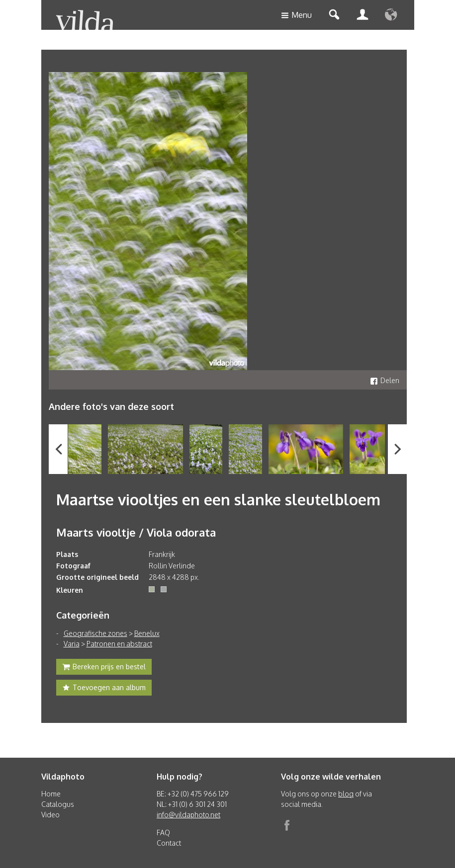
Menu (296, 16)
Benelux (147, 633)
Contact (169, 843)
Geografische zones (95, 633)
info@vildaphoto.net (188, 815)
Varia (72, 644)
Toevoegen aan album (104, 689)
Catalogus (58, 804)
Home (51, 794)
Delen (385, 380)
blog (346, 794)
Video (50, 815)
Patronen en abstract (119, 644)
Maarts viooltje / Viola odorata (136, 532)
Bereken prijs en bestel (104, 668)
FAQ (163, 832)
